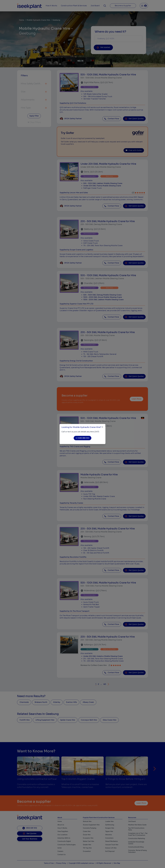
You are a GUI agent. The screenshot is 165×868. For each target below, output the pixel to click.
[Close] (102, 427)
